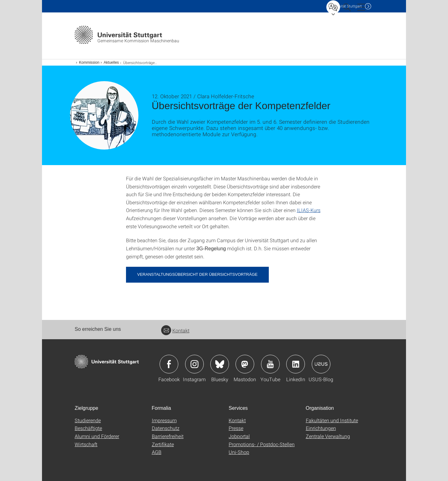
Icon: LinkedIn (296, 364)
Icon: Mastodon (245, 364)
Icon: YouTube (270, 364)
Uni (345, 6)
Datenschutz (166, 428)
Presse (236, 428)
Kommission (89, 62)
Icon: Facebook (169, 364)
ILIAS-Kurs (309, 210)
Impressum (164, 420)
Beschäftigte (88, 428)
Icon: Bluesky (220, 364)
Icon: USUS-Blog (321, 364)
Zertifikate (163, 444)
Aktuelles (111, 62)
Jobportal (239, 436)
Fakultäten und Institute (332, 420)
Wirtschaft (86, 444)
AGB (157, 452)
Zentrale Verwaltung (328, 436)
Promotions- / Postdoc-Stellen (262, 444)
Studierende (88, 420)
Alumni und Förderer (97, 436)
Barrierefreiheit (168, 436)
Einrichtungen (321, 428)
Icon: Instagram (194, 364)
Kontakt (175, 330)
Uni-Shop (239, 452)
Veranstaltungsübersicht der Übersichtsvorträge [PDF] (197, 274)
